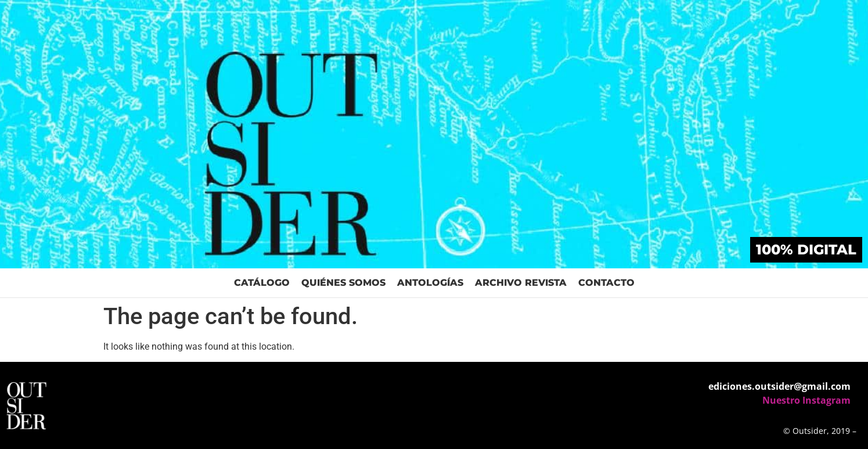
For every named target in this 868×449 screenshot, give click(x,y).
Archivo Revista (521, 283)
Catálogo (262, 283)
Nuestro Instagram (806, 400)
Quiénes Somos (343, 283)
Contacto (606, 283)
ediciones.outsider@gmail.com (779, 386)
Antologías (430, 283)
